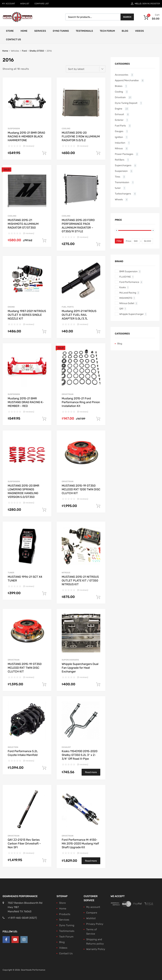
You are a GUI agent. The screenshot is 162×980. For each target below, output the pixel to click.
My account (93, 907)
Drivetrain (68, 394)
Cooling (66, 128)
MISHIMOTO (126, 298)
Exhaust (66, 747)
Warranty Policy (96, 949)
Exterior (119, 120)
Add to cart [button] (44, 153)
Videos (139, 31)
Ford (24, 51)
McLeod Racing (128, 293)
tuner (11, 573)
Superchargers (70, 660)
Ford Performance (129, 282)
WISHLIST (25, 4)
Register (155, 4)
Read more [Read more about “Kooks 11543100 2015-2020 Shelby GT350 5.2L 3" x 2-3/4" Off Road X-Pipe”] (91, 772)
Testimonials (84, 31)
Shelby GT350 (37, 51)
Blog (125, 31)
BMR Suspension (128, 271)
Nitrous (66, 573)
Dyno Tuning (61, 31)
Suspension (14, 128)
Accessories (122, 75)
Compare (92, 913)
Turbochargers (123, 194)
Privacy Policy (95, 924)
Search (127, 17)
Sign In (146, 4)
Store (10, 31)
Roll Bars (120, 160)
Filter (119, 241)
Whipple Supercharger (131, 314)
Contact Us (13, 39)
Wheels (119, 199)
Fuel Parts (68, 307)
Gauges (119, 131)
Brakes (119, 86)
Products (65, 914)
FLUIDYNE (125, 277)
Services (40, 31)
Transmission (122, 182)
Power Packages (124, 154)
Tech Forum (107, 31)
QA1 (121, 309)
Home (24, 31)
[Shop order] (86, 69)
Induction (13, 747)
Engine (11, 307)
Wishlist (91, 918)
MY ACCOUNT (9, 4)
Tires (118, 177)
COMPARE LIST (42, 4)
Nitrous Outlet (127, 303)
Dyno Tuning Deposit (126, 103)
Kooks (123, 287)
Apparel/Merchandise (127, 80)
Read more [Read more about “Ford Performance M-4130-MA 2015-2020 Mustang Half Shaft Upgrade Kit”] (91, 861)
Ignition (119, 137)
